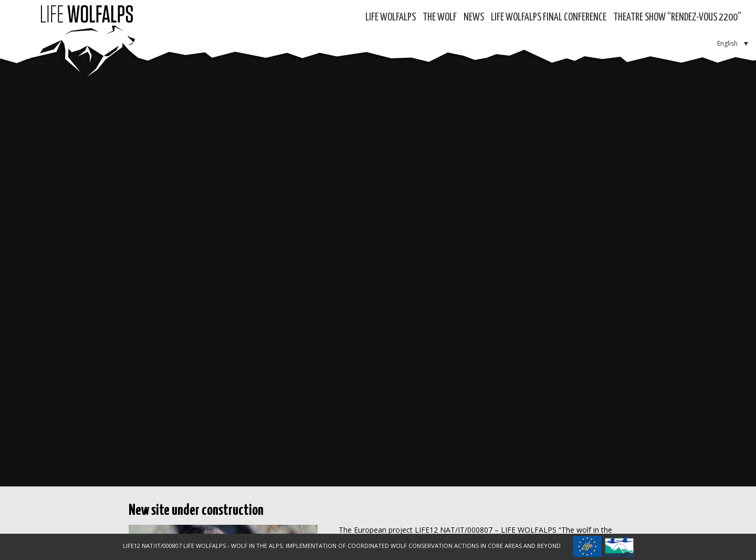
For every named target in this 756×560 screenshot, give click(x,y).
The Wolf (440, 18)
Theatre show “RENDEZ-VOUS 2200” (677, 18)
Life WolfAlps (391, 18)
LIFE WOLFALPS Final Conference (549, 18)
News (474, 18)
